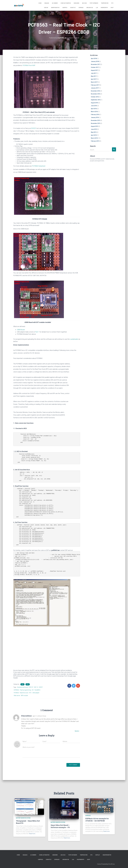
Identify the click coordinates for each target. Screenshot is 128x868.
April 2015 (94, 135)
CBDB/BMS (76, 3)
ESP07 (41, 687)
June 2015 (94, 129)
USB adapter (36, 693)
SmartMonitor (55, 8)
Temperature (105, 3)
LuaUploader (74, 339)
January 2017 (95, 88)
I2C (33, 690)
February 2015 (95, 141)
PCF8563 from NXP (29, 65)
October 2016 (95, 97)
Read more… (32, 834)
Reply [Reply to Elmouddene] (77, 731)
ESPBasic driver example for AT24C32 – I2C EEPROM (97, 820)
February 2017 (95, 85)
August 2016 (95, 103)
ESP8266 (16, 690)
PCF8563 (16, 693)
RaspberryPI (104, 8)
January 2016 (95, 117)
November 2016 (96, 94)
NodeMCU (37, 690)
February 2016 (95, 115)
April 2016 (94, 109)
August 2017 (95, 70)
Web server (17, 696)
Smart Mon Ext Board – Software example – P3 (60, 826)
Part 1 (37, 332)
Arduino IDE (90, 8)
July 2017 (94, 73)
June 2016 (94, 106)
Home (40, 3)
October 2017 (95, 67)
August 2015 (95, 126)
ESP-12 (36, 687)
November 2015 (96, 123)
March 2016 (94, 112)
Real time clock (24, 693)
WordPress (112, 864)
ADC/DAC (84, 3)
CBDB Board (21, 330)
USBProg (65, 8)
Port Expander (94, 3)
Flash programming (25, 690)
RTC (112, 3)
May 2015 (94, 132)
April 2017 (94, 79)
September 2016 (96, 100)
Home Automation (66, 3)
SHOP (112, 8)
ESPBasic (81, 8)
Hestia (99, 864)
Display (46, 8)
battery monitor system (23, 818)
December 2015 (95, 120)
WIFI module (24, 696)
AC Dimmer (55, 3)
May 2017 (94, 76)
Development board (23, 687)
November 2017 (96, 64)
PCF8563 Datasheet (39, 166)
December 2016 (95, 91)
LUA (97, 8)
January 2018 (95, 61)
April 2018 (94, 59)
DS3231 (34, 128)
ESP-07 (31, 687)
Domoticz (73, 8)
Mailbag (47, 3)
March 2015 (94, 138)
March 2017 (94, 82)
